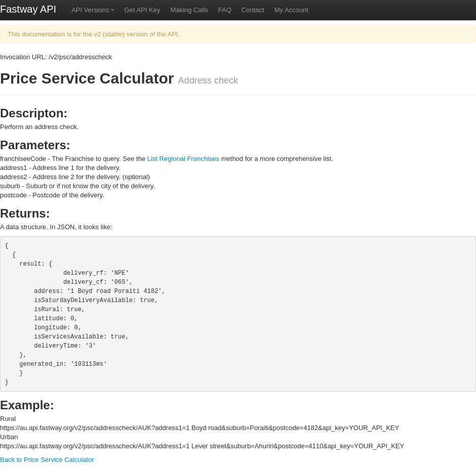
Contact (253, 10)
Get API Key (143, 10)
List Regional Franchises (183, 159)
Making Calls (189, 10)
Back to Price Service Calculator (47, 460)
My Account (291, 10)
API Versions (93, 10)
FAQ (225, 10)
